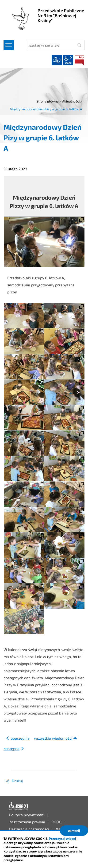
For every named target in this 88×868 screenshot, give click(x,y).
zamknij (74, 831)
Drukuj (17, 781)
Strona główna (48, 101)
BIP (79, 60)
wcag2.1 (68, 60)
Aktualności (71, 101)
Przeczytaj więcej (62, 838)
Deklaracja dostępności (19, 806)
